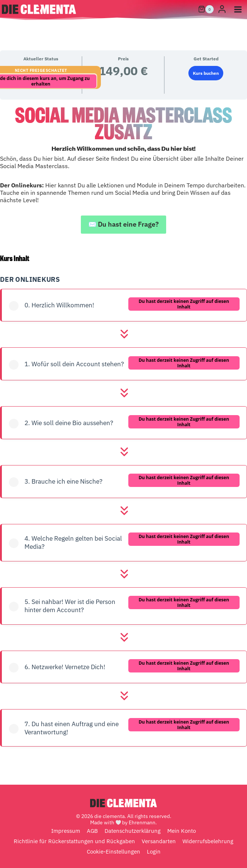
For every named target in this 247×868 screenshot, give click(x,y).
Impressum (66, 831)
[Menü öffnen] (238, 9)
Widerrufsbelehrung (208, 841)
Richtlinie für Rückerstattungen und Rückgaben (74, 841)
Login (154, 852)
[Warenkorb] (206, 9)
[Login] (222, 9)
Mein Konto (182, 831)
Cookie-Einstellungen (113, 852)
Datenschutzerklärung (133, 831)
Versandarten (159, 841)
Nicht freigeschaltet (41, 70)
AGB (92, 831)
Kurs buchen (206, 73)
